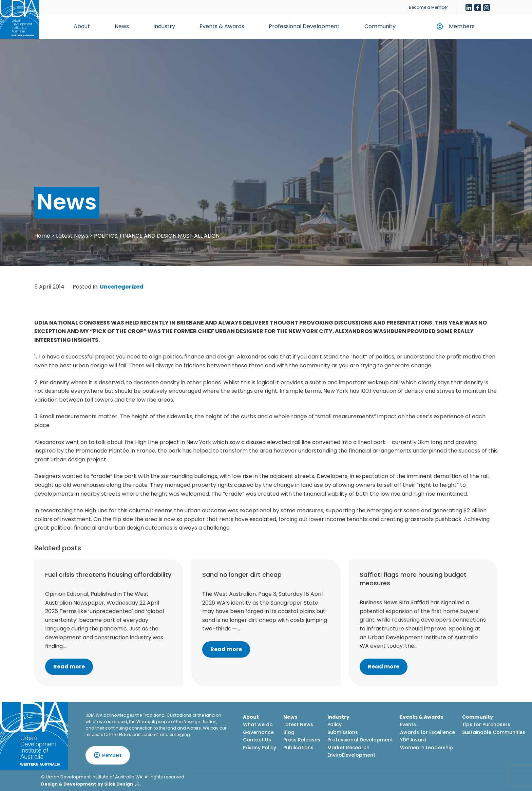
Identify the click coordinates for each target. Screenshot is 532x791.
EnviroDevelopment (351, 755)
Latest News (72, 236)
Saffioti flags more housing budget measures (413, 579)
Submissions (343, 732)
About (82, 26)
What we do (258, 724)
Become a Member (428, 7)
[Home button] (19, 19)
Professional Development (304, 26)
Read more (69, 667)
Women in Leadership (426, 748)
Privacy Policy (260, 748)
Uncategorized (122, 287)
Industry (164, 26)
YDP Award (413, 740)
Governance (258, 732)
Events (408, 724)
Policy (335, 724)
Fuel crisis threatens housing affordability (108, 575)
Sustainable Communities (494, 732)
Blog (289, 732)
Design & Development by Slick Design (87, 784)
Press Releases (302, 740)
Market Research (348, 748)
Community (380, 26)
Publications (298, 748)
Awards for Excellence (427, 732)
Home (42, 236)
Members (462, 26)
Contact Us (257, 740)
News (122, 26)
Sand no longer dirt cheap (242, 575)
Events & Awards (222, 26)
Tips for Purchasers (486, 724)
